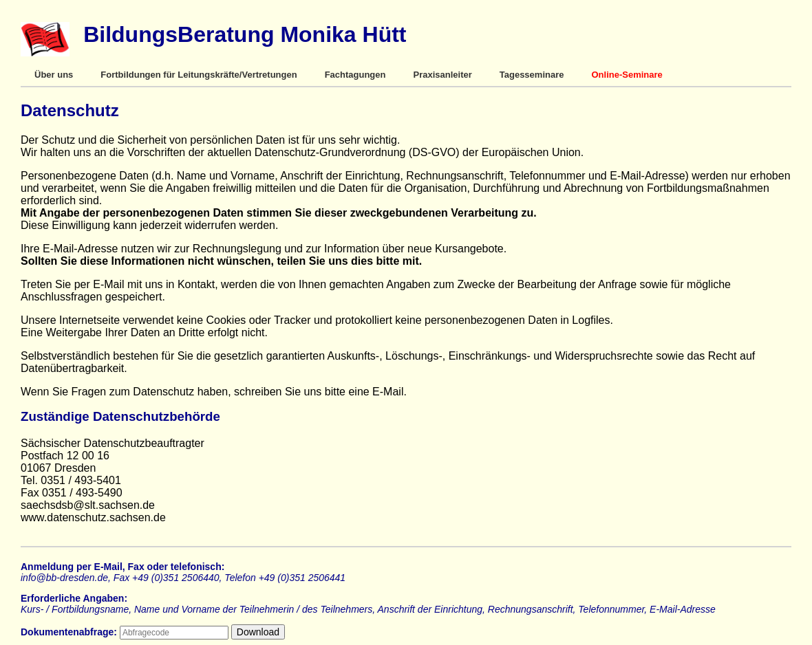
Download (258, 632)
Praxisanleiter (442, 75)
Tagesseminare (532, 75)
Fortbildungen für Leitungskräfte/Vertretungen (199, 75)
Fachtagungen (355, 75)
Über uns (54, 75)
